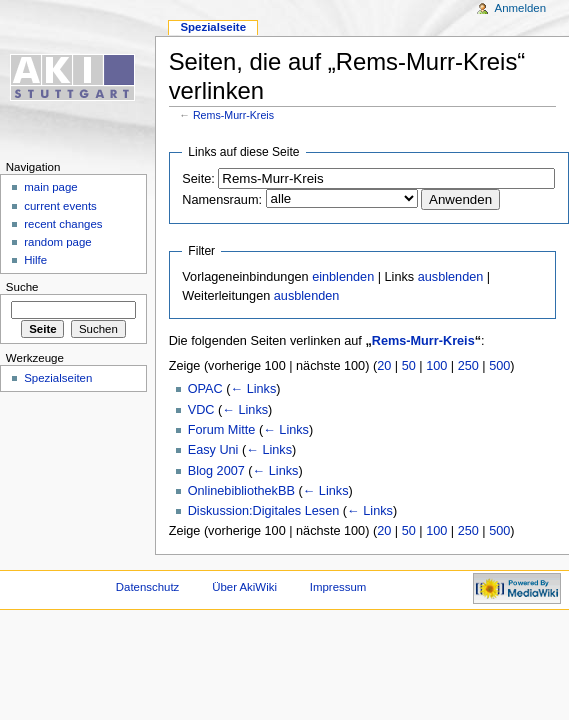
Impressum (338, 587)
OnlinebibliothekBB (241, 491)
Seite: (198, 179)
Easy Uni (213, 450)
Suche (22, 287)
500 (499, 366)
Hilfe (35, 260)
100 (436, 366)
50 (409, 366)
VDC (201, 410)
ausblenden (451, 277)
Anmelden (521, 8)
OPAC (205, 389)
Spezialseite (213, 27)
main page (51, 187)
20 (384, 366)
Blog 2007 (216, 471)
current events (60, 206)
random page (58, 242)
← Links (253, 389)
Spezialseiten (58, 378)
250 (468, 366)
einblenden (343, 277)
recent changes (63, 224)
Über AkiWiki (244, 587)
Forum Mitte (222, 430)
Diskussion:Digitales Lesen (264, 511)
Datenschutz (148, 587)
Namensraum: (222, 200)
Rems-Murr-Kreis (233, 115)
